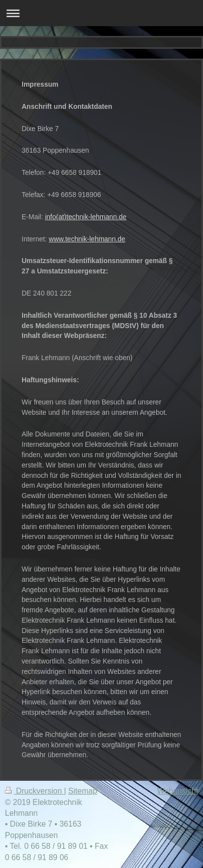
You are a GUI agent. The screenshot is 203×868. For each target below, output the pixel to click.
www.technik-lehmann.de (87, 239)
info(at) (56, 217)
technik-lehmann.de (96, 217)
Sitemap (83, 791)
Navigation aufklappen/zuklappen (101, 13)
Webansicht (178, 791)
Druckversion (34, 791)
